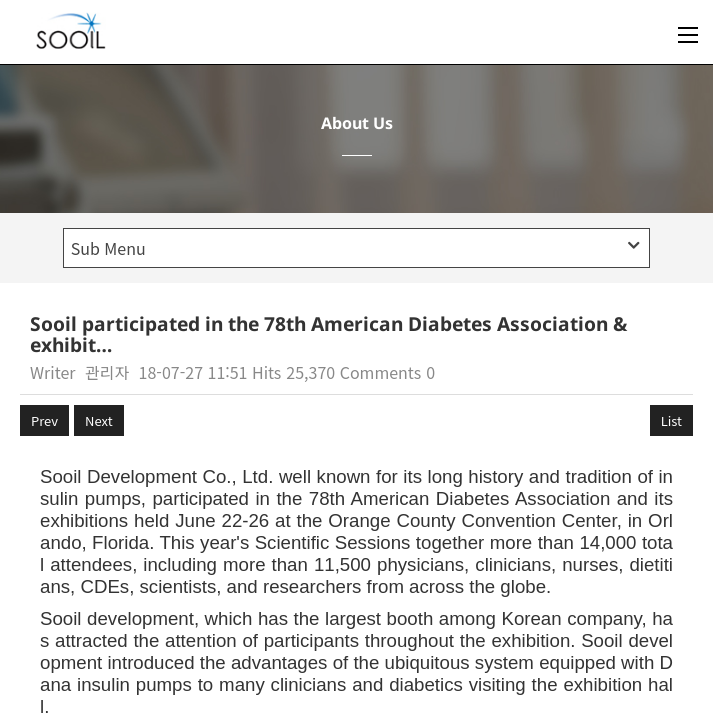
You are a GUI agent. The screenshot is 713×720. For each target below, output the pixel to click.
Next (98, 420)
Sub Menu (355, 248)
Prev (44, 420)
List (671, 420)
